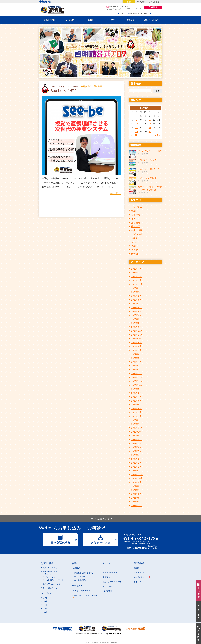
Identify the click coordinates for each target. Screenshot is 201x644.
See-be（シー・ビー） (54, 574)
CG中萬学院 (142, 2)
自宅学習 (136, 215)
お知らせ (107, 563)
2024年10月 (137, 339)
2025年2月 (136, 323)
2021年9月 (136, 482)
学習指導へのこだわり (52, 584)
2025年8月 (136, 300)
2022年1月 (136, 467)
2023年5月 (136, 405)
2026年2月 (136, 277)
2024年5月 (136, 358)
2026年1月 (136, 280)
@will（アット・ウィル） (55, 580)
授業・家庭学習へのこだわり (54, 571)
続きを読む (115, 194)
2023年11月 (137, 381)
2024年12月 (137, 331)
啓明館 (129, 2)
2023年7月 (136, 397)
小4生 (45, 605)
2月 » (158, 135)
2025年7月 (136, 304)
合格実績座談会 (80, 580)
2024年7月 (136, 350)
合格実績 (111, 20)
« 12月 (134, 135)
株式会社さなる (115, 634)
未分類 (135, 254)
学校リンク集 (139, 572)
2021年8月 (136, 486)
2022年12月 (137, 424)
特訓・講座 (137, 230)
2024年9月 (136, 343)
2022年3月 (136, 459)
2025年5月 (136, 311)
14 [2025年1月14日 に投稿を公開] (137, 124)
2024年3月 (136, 366)
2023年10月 (137, 385)
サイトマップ (157, 14)
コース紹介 (70, 20)
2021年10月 (137, 478)
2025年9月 (136, 296)
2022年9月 (136, 436)
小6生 (45, 612)
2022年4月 (136, 455)
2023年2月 (136, 416)
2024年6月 (136, 354)
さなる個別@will (155, 2)
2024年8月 (136, 346)
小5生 (45, 609)
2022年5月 (136, 451)
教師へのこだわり (50, 568)
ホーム (122, 14)
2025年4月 (136, 315)
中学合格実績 (79, 576)
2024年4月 (136, 362)
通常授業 (98, 86)
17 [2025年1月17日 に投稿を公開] (150, 124)
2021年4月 (136, 502)
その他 (135, 250)
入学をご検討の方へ (152, 20)
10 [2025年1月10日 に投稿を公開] (150, 120)
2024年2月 (136, 370)
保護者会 (136, 238)
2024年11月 (137, 335)
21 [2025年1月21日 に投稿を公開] (137, 128)
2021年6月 (136, 494)
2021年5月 (136, 498)
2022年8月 (136, 440)
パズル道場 (137, 234)
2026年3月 (136, 273)
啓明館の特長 (49, 20)
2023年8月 (136, 393)
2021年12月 (137, 471)
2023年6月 (136, 401)
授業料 (90, 20)
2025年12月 (137, 284)
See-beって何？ (64, 91)
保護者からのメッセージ (84, 573)
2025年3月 (136, 319)
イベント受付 (108, 586)
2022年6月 (136, 447)
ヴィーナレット (51, 577)
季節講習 (136, 227)
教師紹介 (107, 577)
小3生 (45, 601)
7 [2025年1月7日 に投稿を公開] (137, 120)
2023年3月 (136, 412)
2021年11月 (137, 475)
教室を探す (131, 20)
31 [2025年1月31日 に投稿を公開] (150, 132)
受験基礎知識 (139, 563)
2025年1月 (136, 327)
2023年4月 (136, 409)
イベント (136, 242)
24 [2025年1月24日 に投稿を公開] (150, 128)
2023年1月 (136, 420)
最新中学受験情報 (110, 572)
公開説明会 (86, 86)
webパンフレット (142, 577)
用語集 (136, 568)
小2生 (45, 598)
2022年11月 (137, 428)
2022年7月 (136, 443)
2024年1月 (136, 374)
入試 (133, 246)
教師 (133, 219)
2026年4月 (136, 269)
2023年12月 (137, 377)
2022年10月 (137, 432)
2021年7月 (136, 490)
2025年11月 (137, 288)
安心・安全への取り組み (138, 14)
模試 (133, 211)
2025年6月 (136, 308)
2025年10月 (137, 292)
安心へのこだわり (50, 588)
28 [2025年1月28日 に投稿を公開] (137, 132)
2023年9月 (136, 389)
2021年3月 (136, 506)
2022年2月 (136, 463)
